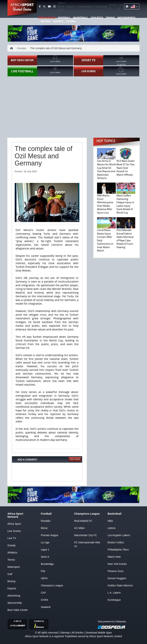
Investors (71, 6)
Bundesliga (47, 564)
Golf (10, 574)
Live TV (12, 538)
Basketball (81, 18)
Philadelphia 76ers (118, 550)
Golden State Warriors (120, 585)
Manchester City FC (86, 535)
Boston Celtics (116, 542)
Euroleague (114, 600)
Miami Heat (114, 557)
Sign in (121, 6)
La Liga (45, 542)
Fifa (43, 571)
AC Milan (79, 528)
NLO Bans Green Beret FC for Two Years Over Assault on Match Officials (126, 168)
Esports (58, 21)
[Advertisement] (73, 106)
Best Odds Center (18, 610)
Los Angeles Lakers (119, 535)
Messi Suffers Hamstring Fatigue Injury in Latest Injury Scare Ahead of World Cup (125, 204)
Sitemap (65, 633)
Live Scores (14, 531)
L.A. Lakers (114, 593)
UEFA (44, 578)
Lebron (112, 528)
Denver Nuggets (117, 578)
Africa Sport (14, 524)
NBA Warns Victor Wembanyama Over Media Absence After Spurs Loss (105, 204)
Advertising (101, 6)
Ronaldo (46, 521)
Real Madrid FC (83, 521)
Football (64, 18)
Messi (44, 528)
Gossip (12, 545)
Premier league (50, 535)
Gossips (22, 48)
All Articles (78, 633)
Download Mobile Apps (99, 633)
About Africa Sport (61, 6)
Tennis (110, 18)
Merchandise (47, 18)
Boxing (46, 21)
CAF (43, 593)
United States (22, 9)
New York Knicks (117, 564)
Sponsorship (15, 603)
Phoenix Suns (116, 571)
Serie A (45, 557)
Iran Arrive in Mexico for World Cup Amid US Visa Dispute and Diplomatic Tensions (106, 169)
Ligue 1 (45, 550)
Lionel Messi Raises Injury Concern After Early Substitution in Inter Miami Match (105, 240)
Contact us (113, 6)
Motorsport (14, 567)
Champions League (52, 585)
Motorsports (126, 18)
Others (71, 21)
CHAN (44, 600)
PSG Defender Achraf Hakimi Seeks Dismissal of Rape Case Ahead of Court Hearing (125, 239)
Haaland (46, 607)
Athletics (97, 18)
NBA (110, 521)
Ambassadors (85, 6)
